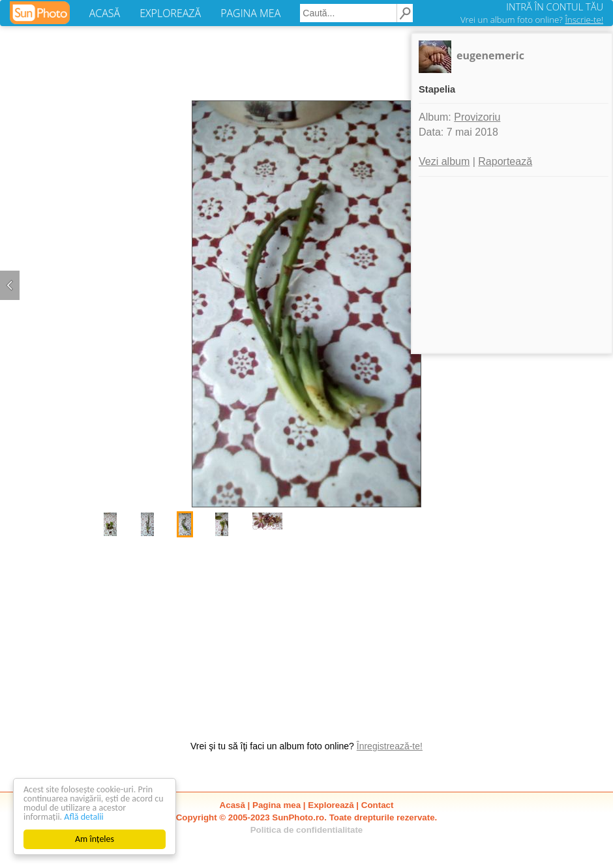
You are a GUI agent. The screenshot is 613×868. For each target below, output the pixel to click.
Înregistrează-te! (390, 746)
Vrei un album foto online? (532, 20)
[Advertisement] (306, 632)
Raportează (505, 161)
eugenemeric (490, 55)
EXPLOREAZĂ (170, 13)
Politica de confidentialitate (307, 830)
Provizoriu (477, 117)
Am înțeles (95, 839)
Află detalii (84, 817)
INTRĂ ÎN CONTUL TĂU (555, 7)
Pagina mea (277, 805)
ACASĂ (105, 13)
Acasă (232, 805)
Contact (378, 805)
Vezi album (444, 161)
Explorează (331, 805)
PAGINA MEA (250, 13)
